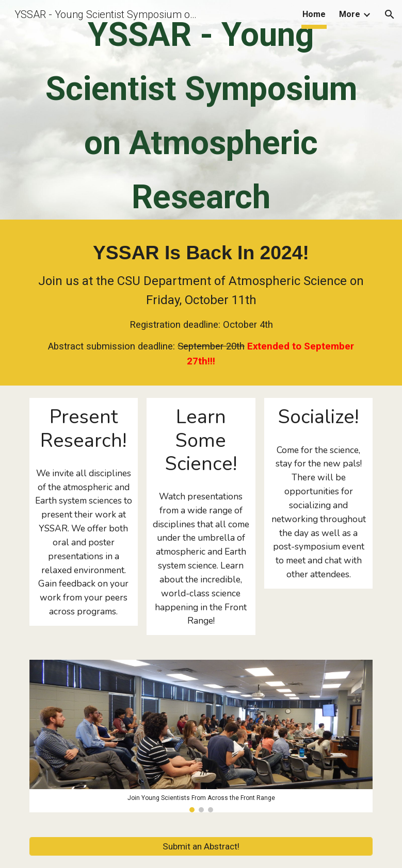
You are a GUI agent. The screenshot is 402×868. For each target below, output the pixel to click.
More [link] (350, 14)
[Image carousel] (201, 736)
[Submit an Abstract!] (201, 846)
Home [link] (314, 14)
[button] (390, 14)
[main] (201, 112)
